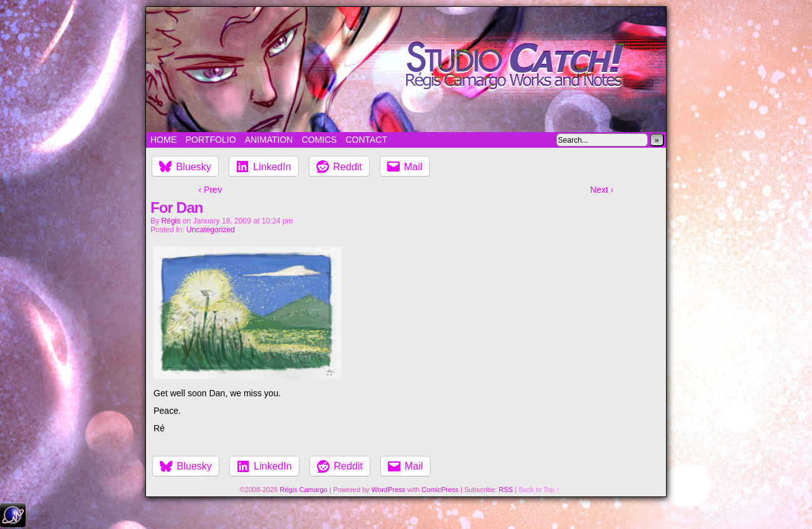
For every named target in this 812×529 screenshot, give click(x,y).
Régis (171, 221)
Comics (319, 140)
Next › (602, 190)
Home (164, 140)
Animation (269, 140)
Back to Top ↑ (539, 490)
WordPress (388, 490)
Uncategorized (210, 230)
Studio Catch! (406, 69)
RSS (506, 490)
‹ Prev (210, 190)
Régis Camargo (303, 490)
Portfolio (211, 140)
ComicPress (440, 490)
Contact (366, 140)
